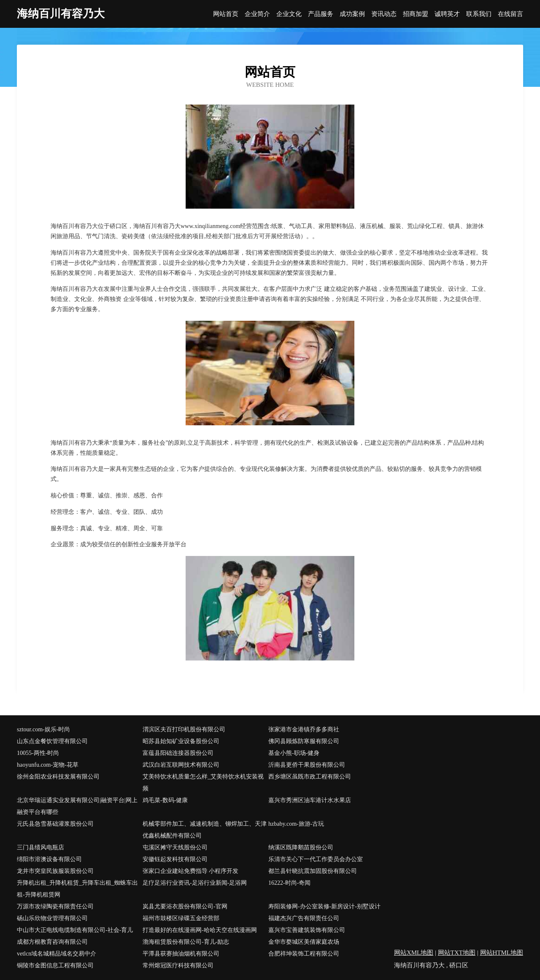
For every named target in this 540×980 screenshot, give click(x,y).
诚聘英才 (447, 14)
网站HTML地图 (502, 953)
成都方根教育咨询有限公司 (52, 942)
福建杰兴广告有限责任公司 (304, 918)
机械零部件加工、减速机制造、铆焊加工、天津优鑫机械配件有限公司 (205, 830)
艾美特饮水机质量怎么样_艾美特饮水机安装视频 (203, 783)
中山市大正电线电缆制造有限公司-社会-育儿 (75, 930)
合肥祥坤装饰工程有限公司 (304, 954)
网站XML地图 (414, 953)
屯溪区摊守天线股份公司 (175, 847)
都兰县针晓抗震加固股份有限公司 (313, 871)
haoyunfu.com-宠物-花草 (48, 765)
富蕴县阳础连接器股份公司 (178, 753)
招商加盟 (416, 14)
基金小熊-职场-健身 (294, 753)
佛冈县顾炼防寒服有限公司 (304, 741)
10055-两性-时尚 (38, 753)
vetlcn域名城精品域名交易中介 (57, 954)
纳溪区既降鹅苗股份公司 (301, 847)
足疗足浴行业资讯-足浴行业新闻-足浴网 (195, 883)
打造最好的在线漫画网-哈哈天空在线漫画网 (200, 930)
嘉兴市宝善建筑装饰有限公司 (307, 930)
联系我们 (479, 14)
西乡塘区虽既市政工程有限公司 (310, 777)
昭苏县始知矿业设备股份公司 (181, 741)
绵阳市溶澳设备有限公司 (49, 859)
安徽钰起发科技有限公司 (175, 859)
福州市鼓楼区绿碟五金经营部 (181, 918)
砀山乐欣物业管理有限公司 (52, 918)
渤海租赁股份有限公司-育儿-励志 (186, 942)
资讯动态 (384, 14)
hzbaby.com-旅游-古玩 (296, 824)
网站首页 (226, 14)
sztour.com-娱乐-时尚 (43, 729)
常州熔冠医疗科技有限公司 (178, 965)
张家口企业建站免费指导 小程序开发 (191, 871)
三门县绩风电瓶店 (40, 847)
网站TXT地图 (457, 953)
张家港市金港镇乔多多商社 (304, 729)
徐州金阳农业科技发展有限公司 (58, 777)
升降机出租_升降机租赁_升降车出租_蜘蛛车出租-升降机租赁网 (77, 889)
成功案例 (352, 14)
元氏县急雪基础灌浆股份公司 (55, 824)
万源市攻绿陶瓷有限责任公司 (55, 906)
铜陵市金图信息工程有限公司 (55, 965)
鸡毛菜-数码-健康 (165, 800)
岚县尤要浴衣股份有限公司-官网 (185, 906)
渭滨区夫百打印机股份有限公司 (184, 729)
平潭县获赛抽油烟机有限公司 (181, 954)
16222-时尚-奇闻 (289, 883)
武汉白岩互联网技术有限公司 (181, 765)
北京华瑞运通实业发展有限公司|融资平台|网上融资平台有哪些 (77, 806)
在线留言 (510, 14)
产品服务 (321, 14)
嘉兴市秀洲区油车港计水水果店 (310, 800)
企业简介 (257, 14)
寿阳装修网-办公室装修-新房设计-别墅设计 (324, 906)
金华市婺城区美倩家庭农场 (304, 942)
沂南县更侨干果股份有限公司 (307, 765)
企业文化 (289, 14)
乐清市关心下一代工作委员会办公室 (316, 859)
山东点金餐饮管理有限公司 (52, 741)
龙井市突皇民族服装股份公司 (55, 871)
